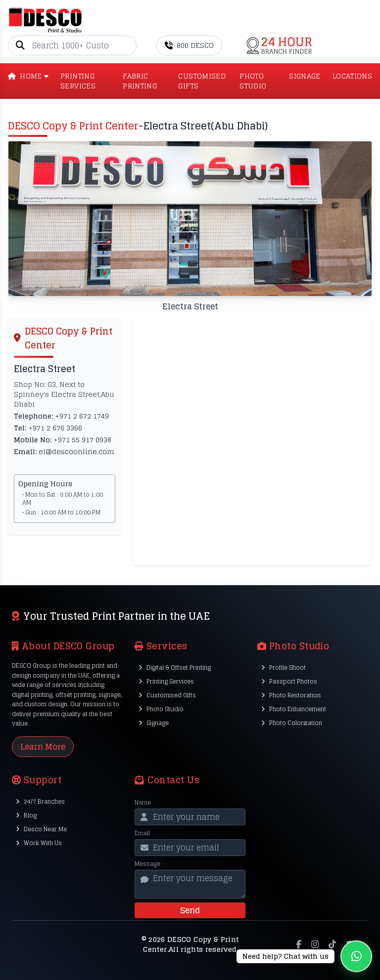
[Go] (129, 45)
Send (190, 910)
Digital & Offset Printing (175, 667)
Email (142, 833)
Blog (26, 815)
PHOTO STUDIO (253, 81)
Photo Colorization (292, 723)
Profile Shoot (284, 667)
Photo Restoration (291, 695)
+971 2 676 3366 (55, 428)
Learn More (43, 747)
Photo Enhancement (294, 709)
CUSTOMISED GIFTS (202, 81)
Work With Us (39, 843)
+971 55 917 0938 (82, 440)
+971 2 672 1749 (82, 416)
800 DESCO (189, 45)
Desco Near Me (41, 829)
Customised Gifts (167, 695)
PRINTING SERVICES (78, 81)
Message (147, 864)
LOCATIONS (352, 77)
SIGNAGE (305, 77)
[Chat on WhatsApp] (304, 956)
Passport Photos (289, 681)
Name (143, 803)
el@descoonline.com (76, 451)
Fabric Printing (140, 81)
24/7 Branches (40, 801)
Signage (154, 723)
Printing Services (166, 681)
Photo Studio (161, 709)
